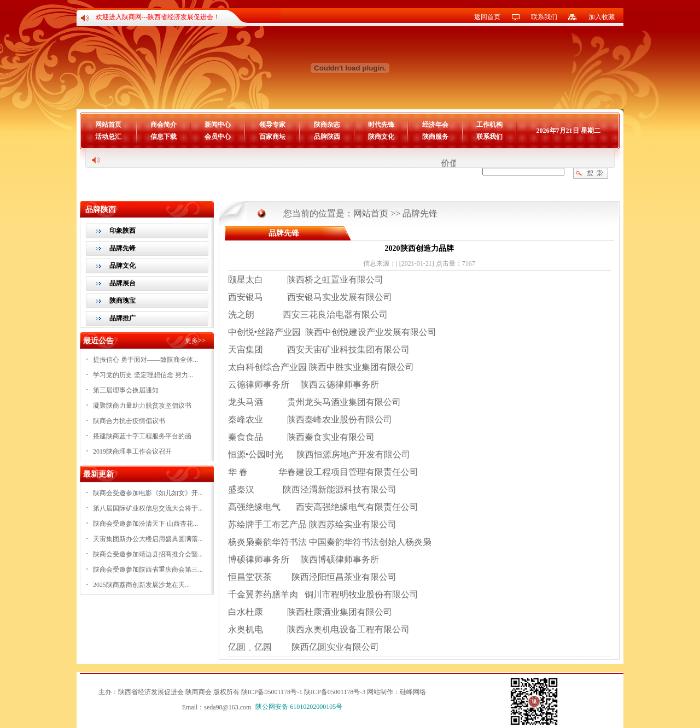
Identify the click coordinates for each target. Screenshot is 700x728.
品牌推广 (122, 318)
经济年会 (435, 125)
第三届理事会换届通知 (126, 390)
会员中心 (218, 137)
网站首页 (108, 125)
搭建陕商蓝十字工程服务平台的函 (142, 436)
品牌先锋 (122, 248)
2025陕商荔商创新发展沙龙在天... (141, 585)
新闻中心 (218, 125)
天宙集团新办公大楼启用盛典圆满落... (148, 539)
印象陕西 (122, 231)
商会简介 (164, 125)
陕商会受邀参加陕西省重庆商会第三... (148, 570)
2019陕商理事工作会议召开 (132, 451)
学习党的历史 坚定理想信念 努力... (143, 375)
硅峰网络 (413, 692)
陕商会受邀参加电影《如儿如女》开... (148, 493)
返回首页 (487, 17)
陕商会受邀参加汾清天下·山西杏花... (145, 524)
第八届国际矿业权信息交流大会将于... (148, 508)
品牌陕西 (327, 137)
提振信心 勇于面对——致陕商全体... (145, 360)
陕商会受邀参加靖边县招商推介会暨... (148, 554)
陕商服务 (435, 137)
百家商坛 (272, 137)
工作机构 (489, 125)
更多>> (195, 340)
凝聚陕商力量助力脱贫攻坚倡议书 (142, 406)
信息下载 (164, 137)
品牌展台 (122, 283)
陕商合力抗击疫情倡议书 (129, 421)
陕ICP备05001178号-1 (272, 692)
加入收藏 (602, 17)
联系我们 (544, 17)
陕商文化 (381, 137)
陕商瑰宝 (122, 301)
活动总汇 (108, 137)
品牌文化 (122, 266)
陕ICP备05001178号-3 (335, 692)
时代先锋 (381, 125)
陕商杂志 (327, 125)
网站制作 (380, 692)
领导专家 (272, 125)
